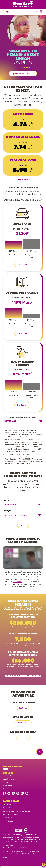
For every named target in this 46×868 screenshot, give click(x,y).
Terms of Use (8, 818)
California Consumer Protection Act (16, 811)
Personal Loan (23, 160)
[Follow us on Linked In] (22, 794)
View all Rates (23, 179)
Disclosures (7, 805)
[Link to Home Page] (23, 4)
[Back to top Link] (39, 752)
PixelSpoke (31, 853)
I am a (7, 500)
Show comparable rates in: (23, 417)
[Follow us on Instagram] (13, 794)
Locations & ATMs (10, 779)
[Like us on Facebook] (4, 794)
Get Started (22, 264)
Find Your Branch (23, 723)
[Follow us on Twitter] (9, 794)
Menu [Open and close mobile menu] (38, 12)
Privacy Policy (8, 808)
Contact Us (23, 738)
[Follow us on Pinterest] (27, 794)
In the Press (7, 786)
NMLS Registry (8, 821)
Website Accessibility (11, 814)
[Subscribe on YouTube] (18, 794)
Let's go (23, 525)
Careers (6, 789)
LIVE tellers (17, 582)
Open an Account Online (23, 74)
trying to (8, 511)
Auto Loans (23, 114)
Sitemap (6, 857)
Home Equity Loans (23, 137)
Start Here (23, 708)
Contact (6, 782)
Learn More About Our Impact (23, 676)
